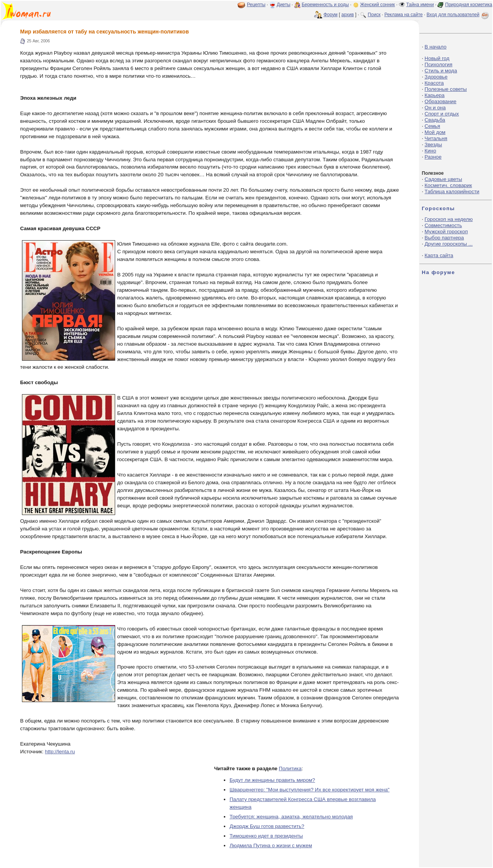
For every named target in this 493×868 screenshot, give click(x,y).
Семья (432, 126)
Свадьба (435, 120)
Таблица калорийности (452, 191)
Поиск (374, 15)
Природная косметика (469, 5)
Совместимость (443, 225)
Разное (433, 157)
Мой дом (435, 132)
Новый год (437, 58)
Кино (430, 151)
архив (347, 15)
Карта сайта (439, 255)
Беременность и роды (325, 5)
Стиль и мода (441, 71)
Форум (330, 15)
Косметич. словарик (448, 185)
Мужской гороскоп (446, 232)
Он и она (435, 108)
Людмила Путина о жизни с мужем (271, 845)
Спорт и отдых (442, 114)
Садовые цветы (443, 179)
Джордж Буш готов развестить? (267, 826)
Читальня (436, 138)
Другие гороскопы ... (449, 244)
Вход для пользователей (458, 15)
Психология (438, 64)
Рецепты (256, 5)
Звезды (433, 145)
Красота (434, 83)
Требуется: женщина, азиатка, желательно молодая (291, 817)
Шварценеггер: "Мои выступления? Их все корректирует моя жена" (309, 790)
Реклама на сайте (404, 15)
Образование (440, 101)
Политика (290, 768)
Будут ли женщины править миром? (272, 780)
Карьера (434, 95)
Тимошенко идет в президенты (266, 836)
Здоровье (436, 77)
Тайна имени (420, 5)
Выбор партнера (444, 238)
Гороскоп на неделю (449, 219)
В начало (435, 47)
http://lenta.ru (60, 752)
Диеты (284, 5)
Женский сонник (377, 5)
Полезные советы (446, 89)
